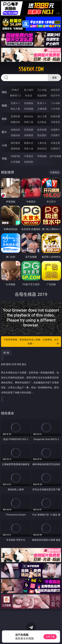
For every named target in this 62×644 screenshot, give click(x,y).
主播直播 (42, 109)
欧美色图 (42, 130)
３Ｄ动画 (55, 103)
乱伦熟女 (42, 122)
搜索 (54, 78)
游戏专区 (55, 90)
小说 (4, 145)
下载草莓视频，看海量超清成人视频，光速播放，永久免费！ (31, 342)
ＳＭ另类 (55, 109)
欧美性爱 (55, 116)
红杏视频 (15, 162)
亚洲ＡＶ (15, 103)
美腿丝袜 (15, 135)
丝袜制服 (29, 109)
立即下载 (50, 637)
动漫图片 (55, 130)
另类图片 (55, 135)
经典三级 (29, 122)
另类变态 (55, 122)
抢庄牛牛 (55, 95)
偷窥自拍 (15, 130)
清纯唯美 (29, 135)
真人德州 (29, 90)
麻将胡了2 (15, 95)
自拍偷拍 (29, 103)
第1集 (6, 353)
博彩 (4, 92)
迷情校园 (15, 148)
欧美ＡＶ (42, 103)
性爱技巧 (55, 148)
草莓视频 (42, 156)
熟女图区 (42, 135)
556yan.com (31, 69)
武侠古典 (55, 143)
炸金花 (29, 95)
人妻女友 (42, 143)
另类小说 (29, 148)
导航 (4, 159)
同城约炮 (15, 156)
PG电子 (15, 90)
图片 (4, 132)
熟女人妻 (15, 109)
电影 (4, 119)
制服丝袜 (15, 122)
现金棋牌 (42, 95)
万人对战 (42, 90)
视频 (4, 105)
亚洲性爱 (15, 116)
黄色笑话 (42, 148)
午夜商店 (29, 156)
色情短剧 (29, 162)
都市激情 (15, 143)
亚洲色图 (29, 130)
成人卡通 (42, 116)
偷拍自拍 (29, 116)
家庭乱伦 (29, 143)
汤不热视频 (55, 156)
